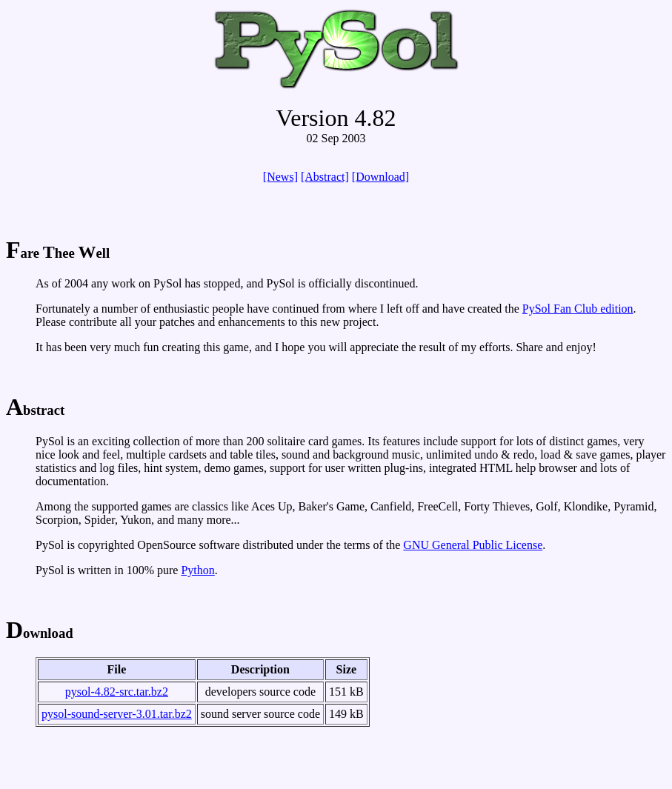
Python (197, 570)
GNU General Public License (473, 545)
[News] (280, 177)
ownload (40, 633)
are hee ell (58, 253)
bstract (35, 410)
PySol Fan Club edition (578, 309)
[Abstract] (325, 177)
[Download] (380, 177)
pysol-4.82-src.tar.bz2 (117, 692)
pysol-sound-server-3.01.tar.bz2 (117, 714)
